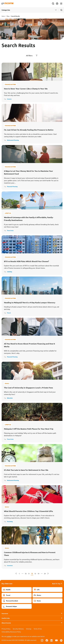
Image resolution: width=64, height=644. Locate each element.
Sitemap (29, 629)
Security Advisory (18, 629)
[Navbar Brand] (8, 4)
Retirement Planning (13, 140)
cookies (9, 636)
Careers (9, 99)
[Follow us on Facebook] (47, 640)
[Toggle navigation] (61, 4)
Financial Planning (12, 186)
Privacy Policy (6, 629)
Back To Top (57, 584)
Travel (9, 313)
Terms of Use (38, 629)
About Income (6, 623)
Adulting (10, 272)
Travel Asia (10, 230)
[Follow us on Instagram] (42, 640)
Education (10, 398)
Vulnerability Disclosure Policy (11, 632)
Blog (8, 16)
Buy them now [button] (7, 583)
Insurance (10, 565)
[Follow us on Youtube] (56, 640)
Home (3, 16)
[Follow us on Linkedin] (52, 640)
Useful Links (6, 618)
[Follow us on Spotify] (61, 640)
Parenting (10, 521)
